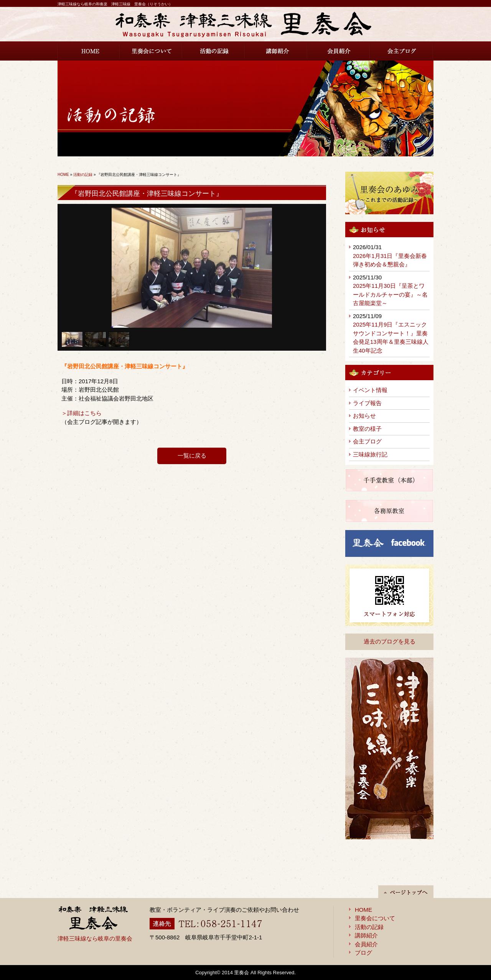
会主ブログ (402, 51)
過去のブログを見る (390, 641)
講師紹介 (276, 51)
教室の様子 (367, 429)
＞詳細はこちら (82, 413)
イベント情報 (370, 390)
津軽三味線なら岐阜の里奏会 (95, 938)
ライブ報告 (367, 403)
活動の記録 (214, 51)
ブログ (363, 953)
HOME (89, 51)
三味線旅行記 (370, 454)
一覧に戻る (192, 456)
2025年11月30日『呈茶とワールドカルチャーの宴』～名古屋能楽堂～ (390, 294)
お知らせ (364, 416)
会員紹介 (339, 51)
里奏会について (151, 51)
